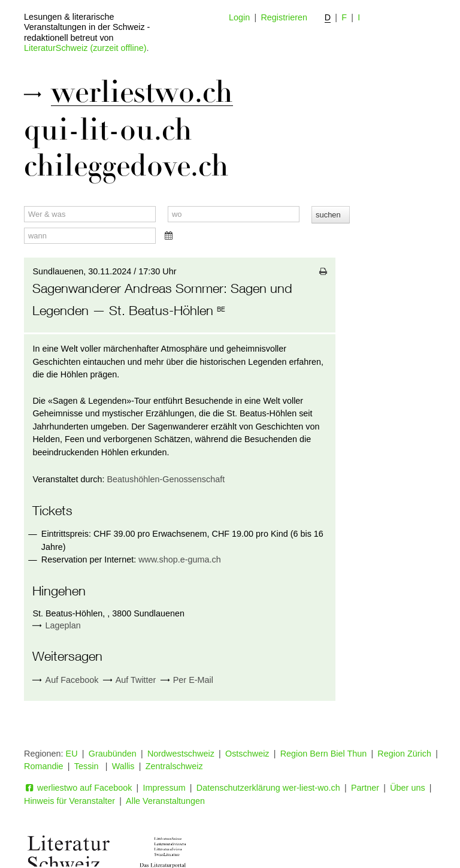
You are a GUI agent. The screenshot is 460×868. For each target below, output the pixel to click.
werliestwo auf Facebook (78, 788)
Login (239, 17)
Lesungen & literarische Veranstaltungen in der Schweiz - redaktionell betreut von (87, 27)
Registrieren (284, 17)
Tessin (88, 766)
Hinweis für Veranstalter (69, 801)
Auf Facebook (65, 680)
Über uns (407, 788)
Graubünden (113, 754)
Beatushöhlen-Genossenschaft (166, 479)
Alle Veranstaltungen (165, 801)
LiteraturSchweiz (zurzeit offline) (85, 48)
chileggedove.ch (126, 166)
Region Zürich (404, 754)
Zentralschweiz (174, 766)
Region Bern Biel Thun (324, 754)
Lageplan (63, 625)
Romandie (44, 766)
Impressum (164, 788)
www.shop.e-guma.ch (180, 559)
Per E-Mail (187, 680)
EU (72, 754)
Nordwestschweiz (181, 754)
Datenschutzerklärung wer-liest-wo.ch (268, 788)
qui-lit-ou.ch (108, 130)
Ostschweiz (247, 754)
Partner (365, 788)
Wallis (123, 766)
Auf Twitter (130, 680)
